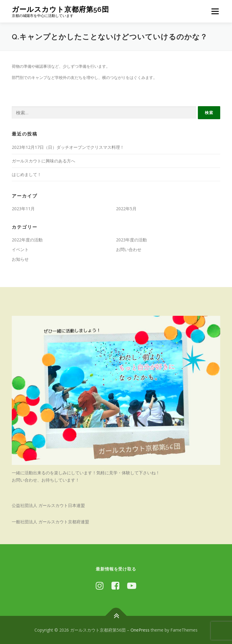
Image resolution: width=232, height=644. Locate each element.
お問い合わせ (129, 249)
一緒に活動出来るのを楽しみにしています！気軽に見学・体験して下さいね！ (86, 473)
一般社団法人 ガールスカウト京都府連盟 (50, 522)
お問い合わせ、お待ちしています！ (46, 480)
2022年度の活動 (27, 240)
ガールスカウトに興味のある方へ (43, 161)
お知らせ (20, 259)
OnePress (140, 630)
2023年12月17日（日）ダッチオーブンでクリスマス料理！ (68, 147)
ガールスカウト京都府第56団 (60, 9)
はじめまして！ (27, 174)
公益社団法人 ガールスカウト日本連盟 (48, 505)
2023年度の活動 (131, 240)
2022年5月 (126, 209)
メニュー (215, 11)
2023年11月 (23, 209)
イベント (20, 249)
